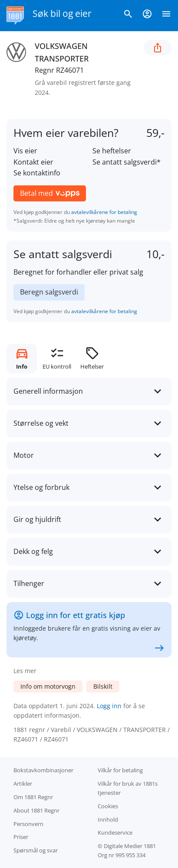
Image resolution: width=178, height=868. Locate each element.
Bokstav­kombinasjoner (43, 770)
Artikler (23, 784)
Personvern (28, 824)
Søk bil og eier (62, 13)
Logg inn (109, 706)
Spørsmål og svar (36, 850)
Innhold (108, 819)
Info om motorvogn (48, 686)
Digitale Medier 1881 (130, 846)
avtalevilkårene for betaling (104, 212)
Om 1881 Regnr (33, 797)
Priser (21, 837)
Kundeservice (115, 832)
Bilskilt (103, 686)
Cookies (108, 806)
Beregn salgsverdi (49, 292)
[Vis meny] (166, 16)
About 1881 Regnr (36, 810)
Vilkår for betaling (120, 770)
